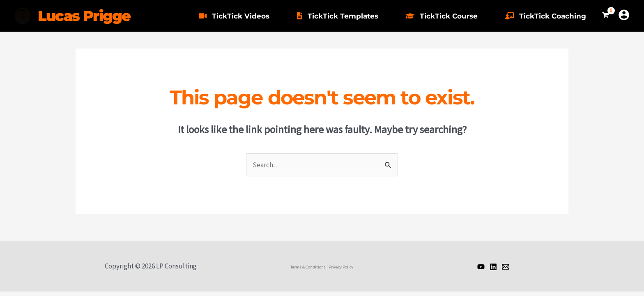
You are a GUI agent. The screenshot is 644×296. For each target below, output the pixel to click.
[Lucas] (481, 267)
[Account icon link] (624, 15)
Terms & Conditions (308, 267)
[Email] (506, 267)
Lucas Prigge (84, 16)
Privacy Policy (341, 267)
